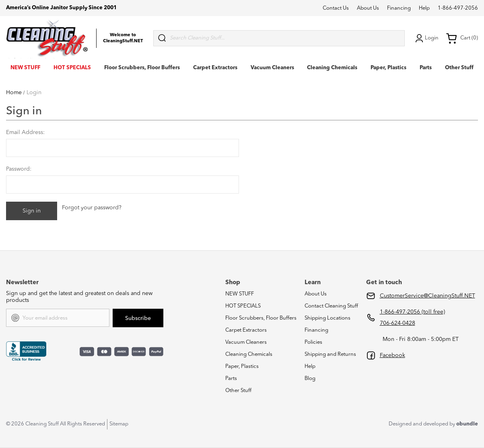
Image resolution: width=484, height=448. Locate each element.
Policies (313, 342)
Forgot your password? (92, 208)
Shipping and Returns (330, 354)
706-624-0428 (397, 323)
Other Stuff (459, 68)
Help (424, 8)
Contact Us (336, 8)
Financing (399, 8)
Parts (426, 68)
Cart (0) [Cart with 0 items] (462, 38)
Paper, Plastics (388, 68)
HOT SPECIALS (72, 68)
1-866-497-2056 (458, 8)
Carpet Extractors (215, 68)
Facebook (392, 355)
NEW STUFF (25, 68)
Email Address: (25, 132)
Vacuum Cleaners (272, 68)
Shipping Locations (327, 318)
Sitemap (119, 424)
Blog (310, 379)
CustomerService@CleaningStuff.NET (427, 296)
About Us (368, 8)
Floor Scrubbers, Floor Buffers (142, 68)
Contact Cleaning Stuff (331, 306)
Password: (19, 169)
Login (426, 38)
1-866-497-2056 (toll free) (412, 312)
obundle (467, 424)
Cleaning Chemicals (332, 68)
